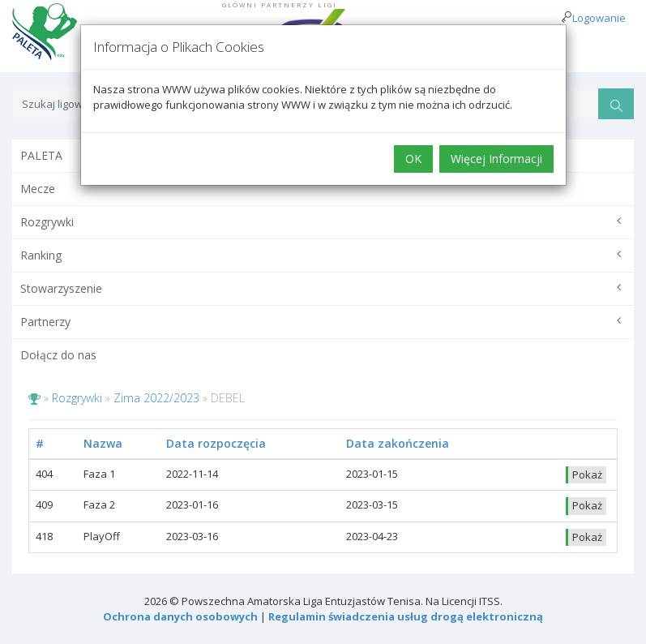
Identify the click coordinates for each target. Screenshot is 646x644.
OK (413, 159)
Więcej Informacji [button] (496, 159)
